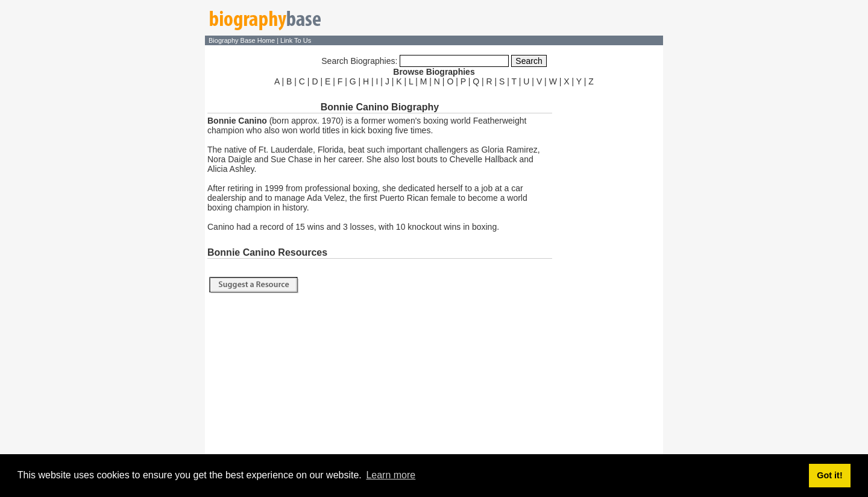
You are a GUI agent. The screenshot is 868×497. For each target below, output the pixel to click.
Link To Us (296, 40)
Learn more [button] (391, 475)
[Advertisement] (609, 270)
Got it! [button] (829, 475)
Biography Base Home (243, 40)
